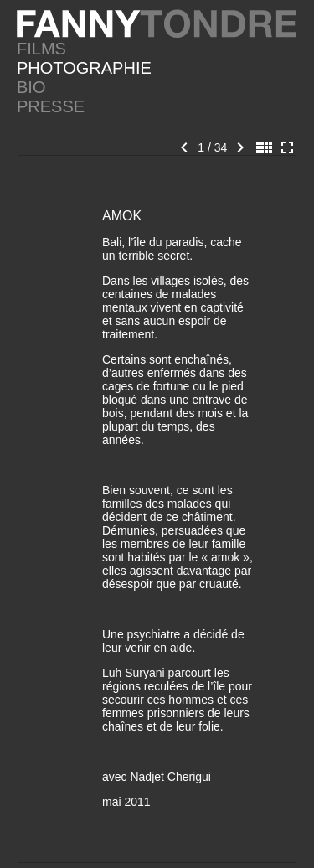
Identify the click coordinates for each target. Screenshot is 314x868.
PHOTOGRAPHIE (84, 68)
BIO (31, 87)
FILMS (41, 49)
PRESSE (51, 106)
